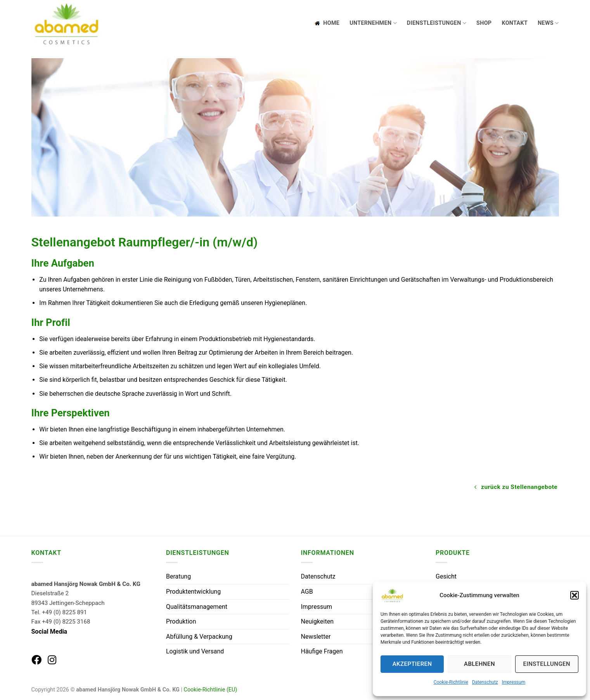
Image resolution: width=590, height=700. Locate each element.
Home (326, 23)
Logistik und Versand (195, 651)
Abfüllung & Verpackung (199, 637)
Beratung (178, 576)
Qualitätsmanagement (197, 607)
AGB (307, 592)
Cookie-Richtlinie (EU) (211, 690)
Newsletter (316, 637)
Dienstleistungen (437, 23)
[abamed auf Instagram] (52, 660)
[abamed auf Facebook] (36, 660)
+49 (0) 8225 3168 (66, 622)
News (548, 23)
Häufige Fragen (322, 651)
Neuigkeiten (317, 621)
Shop (484, 23)
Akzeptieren (412, 664)
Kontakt (515, 23)
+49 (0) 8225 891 (64, 612)
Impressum (514, 682)
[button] (574, 595)
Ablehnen (479, 664)
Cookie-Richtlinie (451, 682)
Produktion (181, 621)
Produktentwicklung (193, 592)
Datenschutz (485, 682)
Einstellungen (547, 664)
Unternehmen (373, 23)
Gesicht (446, 576)
